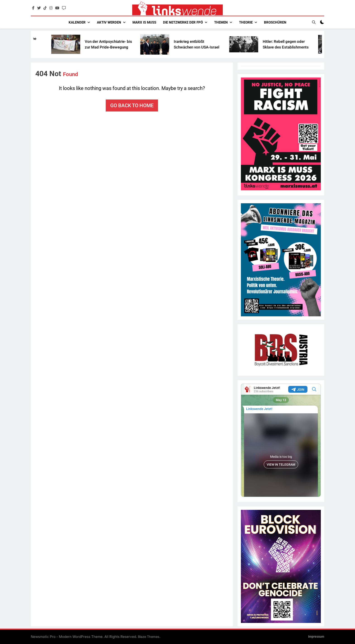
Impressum (316, 637)
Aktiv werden (109, 22)
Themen (221, 22)
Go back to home (132, 105)
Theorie (246, 22)
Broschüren (275, 22)
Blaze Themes (149, 637)
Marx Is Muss (144, 22)
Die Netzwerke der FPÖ (183, 22)
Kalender (77, 22)
